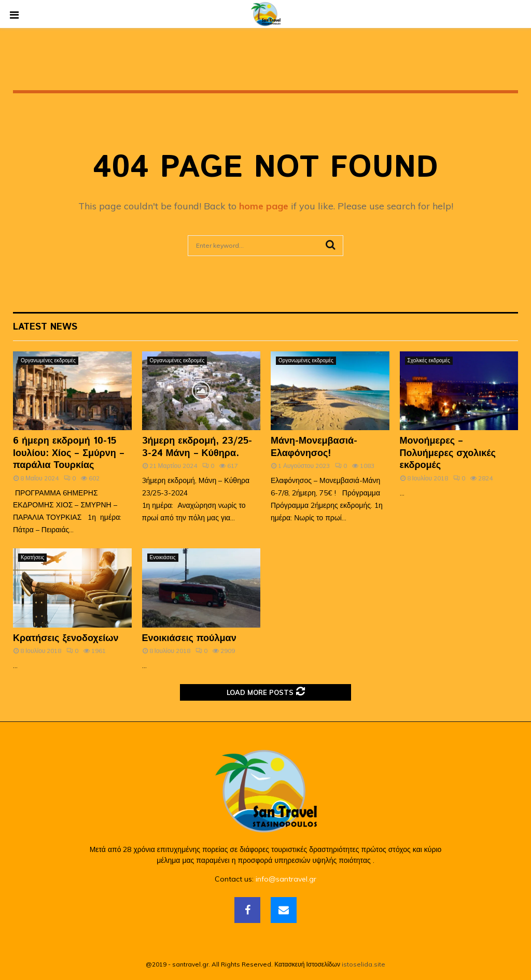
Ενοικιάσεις (163, 557)
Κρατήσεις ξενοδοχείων (66, 638)
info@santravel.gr (286, 879)
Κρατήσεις (32, 557)
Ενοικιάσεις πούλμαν (189, 638)
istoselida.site (364, 964)
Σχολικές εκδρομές (429, 360)
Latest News (45, 327)
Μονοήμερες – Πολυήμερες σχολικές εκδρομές (448, 453)
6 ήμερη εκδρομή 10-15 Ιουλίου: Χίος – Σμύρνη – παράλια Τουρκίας (69, 453)
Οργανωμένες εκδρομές (48, 360)
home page (264, 206)
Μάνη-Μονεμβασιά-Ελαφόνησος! (314, 447)
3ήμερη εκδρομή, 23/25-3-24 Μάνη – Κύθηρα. (197, 447)
